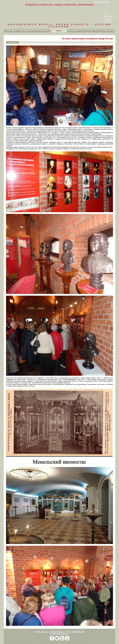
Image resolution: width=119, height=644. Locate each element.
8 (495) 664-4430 (78, 632)
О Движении (12, 31)
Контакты (108, 21)
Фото (91, 31)
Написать (108, 19)
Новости (59, 31)
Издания (75, 31)
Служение (43, 31)
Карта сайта (109, 17)
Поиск (107, 14)
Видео (106, 31)
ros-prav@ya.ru (62, 634)
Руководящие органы (27, 31)
